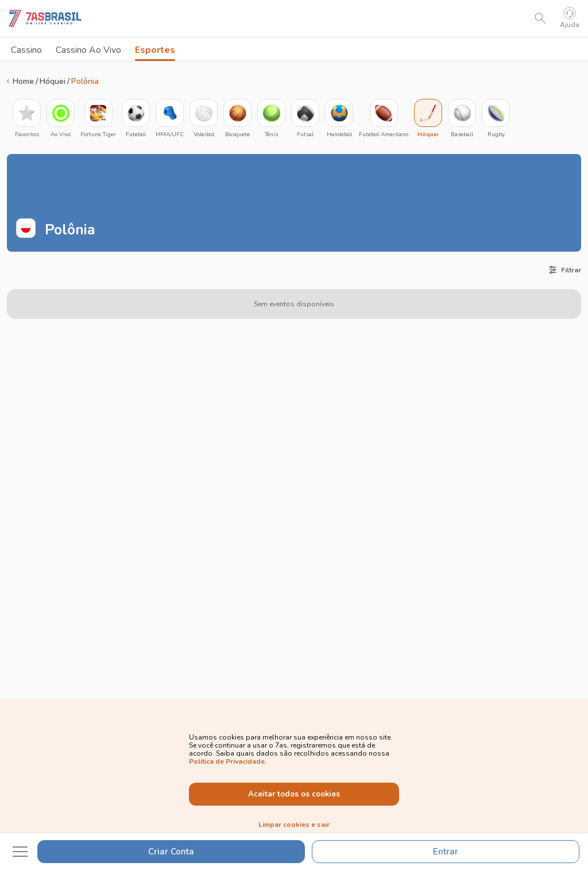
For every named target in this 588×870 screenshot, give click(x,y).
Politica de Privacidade (227, 761)
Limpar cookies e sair (294, 825)
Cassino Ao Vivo (88, 50)
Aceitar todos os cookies (294, 794)
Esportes (155, 52)
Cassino (26, 50)
